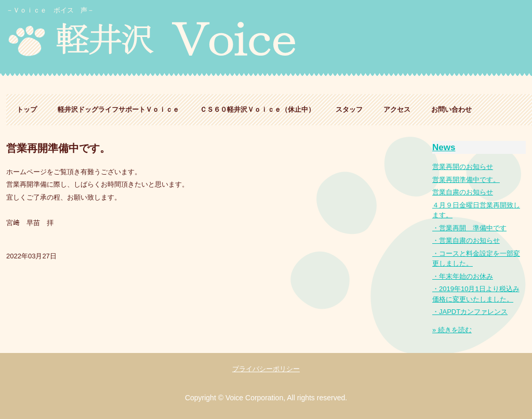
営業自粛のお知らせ (463, 192)
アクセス (397, 109)
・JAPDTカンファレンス (470, 312)
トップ (27, 109)
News (444, 147)
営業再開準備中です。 (466, 180)
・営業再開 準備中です (469, 228)
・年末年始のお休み (463, 276)
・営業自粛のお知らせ (466, 240)
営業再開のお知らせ (463, 167)
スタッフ (349, 109)
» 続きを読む (452, 330)
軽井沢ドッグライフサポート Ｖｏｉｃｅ (180, 40)
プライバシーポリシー (266, 369)
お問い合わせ (451, 109)
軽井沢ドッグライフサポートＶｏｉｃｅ (118, 109)
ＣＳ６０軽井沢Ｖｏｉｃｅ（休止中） (257, 109)
